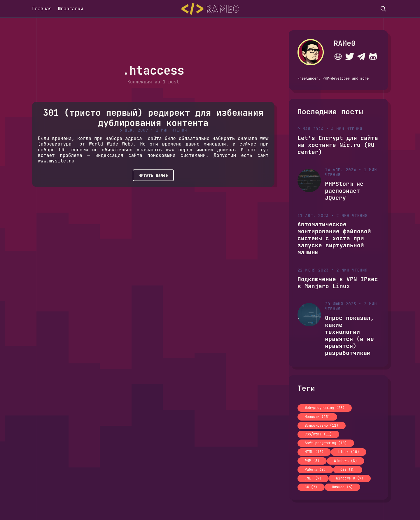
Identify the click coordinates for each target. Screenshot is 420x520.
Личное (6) (342, 487)
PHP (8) (312, 461)
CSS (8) (348, 470)
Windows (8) (345, 461)
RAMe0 (345, 43)
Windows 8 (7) (350, 478)
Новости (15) (317, 417)
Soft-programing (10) (326, 443)
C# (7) (311, 487)
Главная (42, 9)
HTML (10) (314, 452)
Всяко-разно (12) (322, 426)
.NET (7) (313, 478)
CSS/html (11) (318, 434)
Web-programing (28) (325, 408)
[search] (383, 9)
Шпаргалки (71, 9)
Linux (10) (349, 452)
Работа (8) (315, 470)
